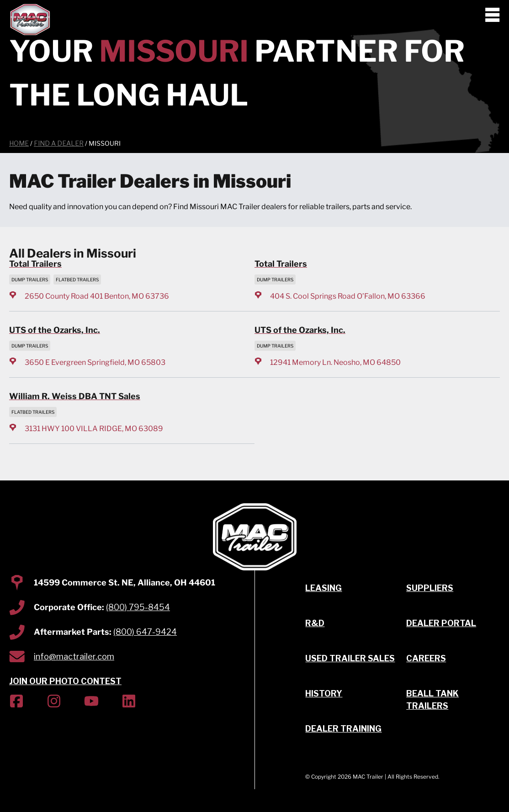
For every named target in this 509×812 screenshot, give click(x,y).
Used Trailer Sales (350, 658)
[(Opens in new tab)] (16, 703)
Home (19, 143)
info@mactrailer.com (74, 656)
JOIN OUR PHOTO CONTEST (65, 681)
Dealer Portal (441, 623)
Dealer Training (343, 729)
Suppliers (430, 588)
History (324, 693)
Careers (426, 658)
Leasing (323, 588)
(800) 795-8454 (138, 607)
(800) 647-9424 (145, 632)
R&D (315, 623)
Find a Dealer (59, 143)
